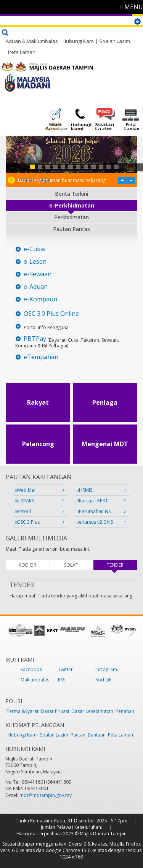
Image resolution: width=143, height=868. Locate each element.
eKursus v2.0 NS (95, 522)
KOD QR (27, 565)
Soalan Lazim (115, 41)
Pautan (78, 735)
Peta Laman (22, 52)
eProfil (23, 511)
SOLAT (71, 565)
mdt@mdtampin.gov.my (46, 795)
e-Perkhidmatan (72, 205)
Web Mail (26, 490)
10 (101, 167)
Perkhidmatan (71, 217)
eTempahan (41, 357)
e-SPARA (25, 501)
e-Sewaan (38, 274)
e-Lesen (35, 262)
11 (109, 167)
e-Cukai (35, 249)
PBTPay (35, 339)
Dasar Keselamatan (92, 711)
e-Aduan (36, 287)
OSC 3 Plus (27, 522)
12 (116, 167)
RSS (62, 680)
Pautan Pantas (71, 229)
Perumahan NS (94, 511)
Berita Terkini (71, 194)
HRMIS (84, 490)
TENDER (122, 565)
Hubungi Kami (79, 41)
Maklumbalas (35, 680)
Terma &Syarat (22, 711)
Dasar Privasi (55, 711)
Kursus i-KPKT (92, 501)
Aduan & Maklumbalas (32, 41)
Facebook (31, 669)
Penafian (125, 711)
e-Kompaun (40, 299)
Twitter (65, 669)
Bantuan (97, 735)
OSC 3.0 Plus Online (51, 314)
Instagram (106, 669)
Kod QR (104, 680)
